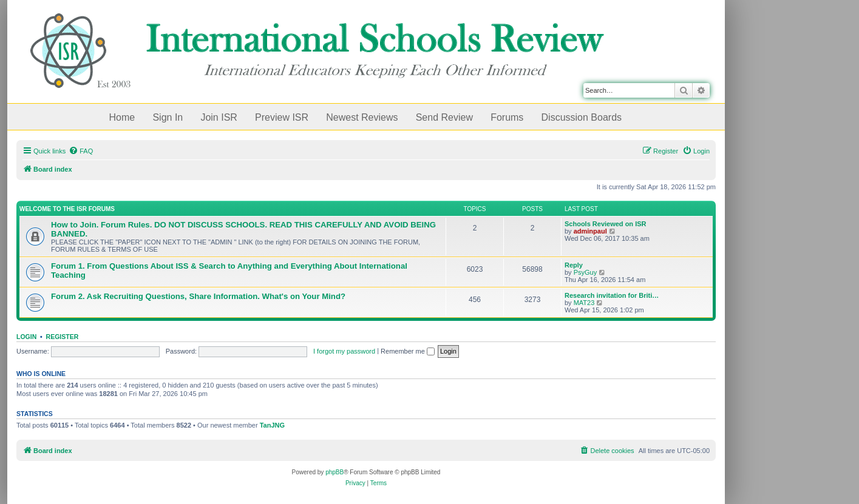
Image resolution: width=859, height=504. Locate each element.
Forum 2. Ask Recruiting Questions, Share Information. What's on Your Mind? (198, 296)
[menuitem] (81, 151)
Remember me (408, 351)
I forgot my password (344, 351)
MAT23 (584, 303)
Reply (574, 265)
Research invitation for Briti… (612, 295)
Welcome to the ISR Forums (67, 209)
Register (63, 337)
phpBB (334, 472)
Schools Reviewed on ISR (605, 224)
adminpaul (590, 231)
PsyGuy (586, 272)
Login (26, 337)
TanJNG (272, 425)
